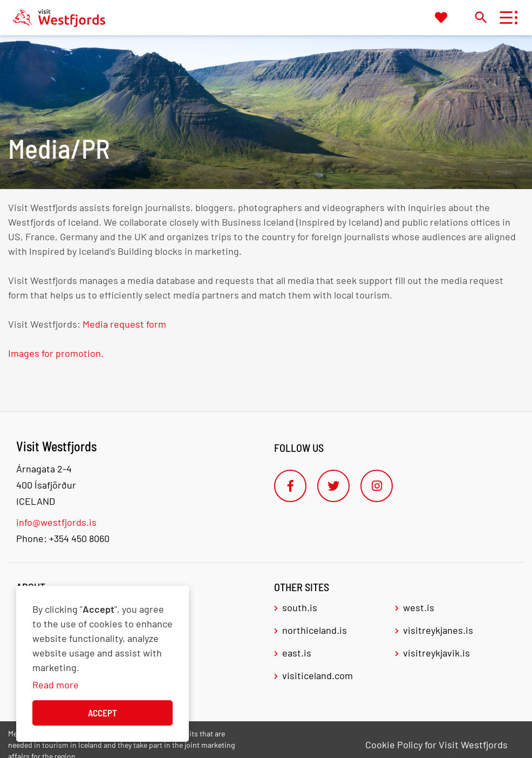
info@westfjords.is (56, 522)
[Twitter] (333, 486)
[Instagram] (377, 486)
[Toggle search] (480, 17)
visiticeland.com (318, 675)
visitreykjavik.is (436, 653)
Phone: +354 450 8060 (63, 538)
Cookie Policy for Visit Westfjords (436, 745)
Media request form (124, 324)
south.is (300, 607)
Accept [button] (103, 713)
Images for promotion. (57, 353)
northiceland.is (315, 630)
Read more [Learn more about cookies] (56, 685)
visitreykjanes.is (438, 630)
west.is (419, 607)
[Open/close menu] (506, 18)
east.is (297, 653)
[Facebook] (290, 486)
